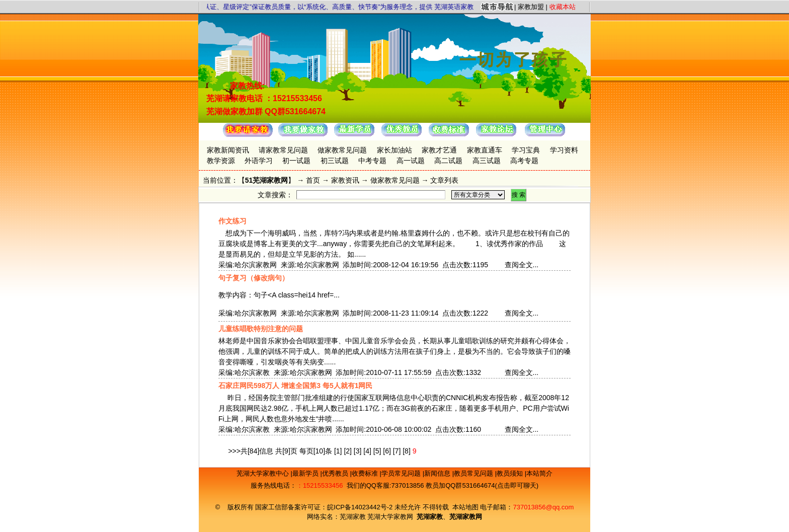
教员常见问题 (475, 473)
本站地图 (465, 507)
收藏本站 (563, 7)
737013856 (407, 485)
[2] (348, 451)
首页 (313, 180)
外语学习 (259, 161)
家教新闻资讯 (228, 150)
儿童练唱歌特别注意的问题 (261, 329)
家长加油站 (395, 150)
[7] (397, 451)
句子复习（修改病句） (254, 278)
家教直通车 (485, 150)
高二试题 (448, 161)
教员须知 (511, 473)
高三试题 (487, 161)
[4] (367, 451)
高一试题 (411, 161)
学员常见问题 (402, 473)
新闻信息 (438, 473)
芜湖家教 (353, 517)
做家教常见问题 (342, 150)
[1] (338, 451)
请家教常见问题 (283, 150)
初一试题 (296, 161)
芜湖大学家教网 (390, 517)
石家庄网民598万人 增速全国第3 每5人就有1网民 (296, 386)
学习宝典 (526, 150)
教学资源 (221, 161)
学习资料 (564, 150)
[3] (358, 451)
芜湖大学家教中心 (264, 473)
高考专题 (524, 161)
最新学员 (306, 473)
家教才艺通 (439, 150)
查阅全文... (522, 265)
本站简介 (539, 473)
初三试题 (335, 161)
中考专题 (372, 161)
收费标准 (366, 473)
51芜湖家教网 (267, 180)
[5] (377, 451)
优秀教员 (336, 473)
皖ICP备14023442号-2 (361, 507)
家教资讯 (345, 180)
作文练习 (232, 221)
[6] (387, 451)
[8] (407, 451)
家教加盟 (531, 7)
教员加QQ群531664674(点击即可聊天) (482, 485)
